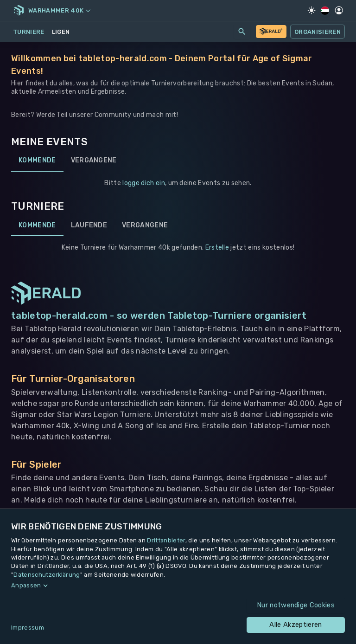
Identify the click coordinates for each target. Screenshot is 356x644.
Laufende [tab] (89, 225)
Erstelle (217, 248)
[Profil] (339, 10)
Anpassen (26, 585)
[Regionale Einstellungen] (325, 11)
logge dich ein (143, 183)
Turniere (29, 32)
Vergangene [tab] (94, 161)
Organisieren (318, 32)
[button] (178, 586)
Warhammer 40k (59, 10)
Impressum (28, 628)
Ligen (61, 32)
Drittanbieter (166, 540)
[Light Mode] (311, 10)
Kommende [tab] (37, 161)
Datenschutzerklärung (47, 575)
